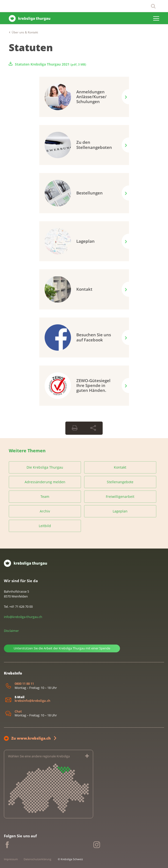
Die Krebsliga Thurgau (45, 467)
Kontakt (120, 467)
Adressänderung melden (45, 482)
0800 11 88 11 (24, 684)
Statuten (31, 47)
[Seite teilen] (93, 428)
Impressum (11, 859)
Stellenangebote (120, 482)
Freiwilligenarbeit (120, 497)
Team (45, 497)
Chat (18, 711)
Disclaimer (11, 631)
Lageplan (120, 511)
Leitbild (45, 526)
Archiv (45, 511)
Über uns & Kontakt (25, 32)
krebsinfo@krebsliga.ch (32, 701)
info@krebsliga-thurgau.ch (23, 617)
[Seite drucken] (75, 428)
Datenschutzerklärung (37, 859)
